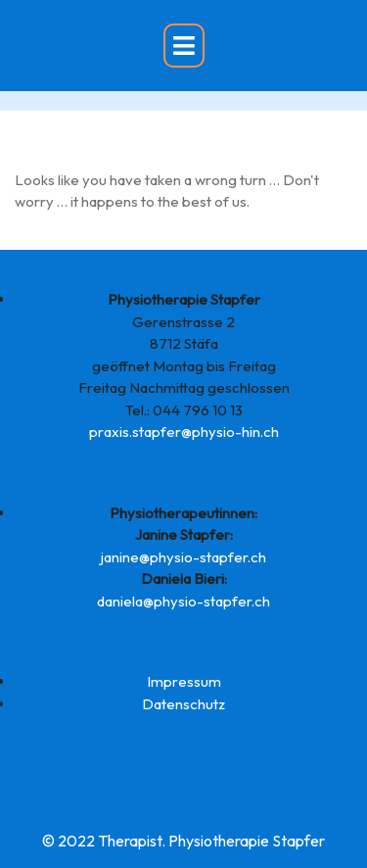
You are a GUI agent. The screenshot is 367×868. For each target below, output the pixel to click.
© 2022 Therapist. (104, 841)
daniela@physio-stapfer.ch (183, 601)
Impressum (184, 681)
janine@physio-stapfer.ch (183, 557)
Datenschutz (183, 704)
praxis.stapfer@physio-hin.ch (184, 432)
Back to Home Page (80, 239)
